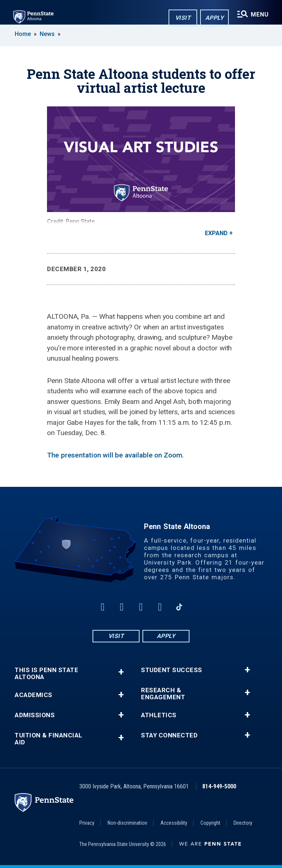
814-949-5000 (219, 786)
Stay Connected (169, 735)
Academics (34, 695)
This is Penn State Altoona (46, 674)
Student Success (172, 670)
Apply (215, 18)
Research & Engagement (163, 694)
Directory (243, 823)
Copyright (210, 823)
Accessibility (174, 823)
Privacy (87, 823)
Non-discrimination (127, 823)
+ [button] (121, 672)
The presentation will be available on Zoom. (115, 455)
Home (23, 34)
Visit (183, 18)
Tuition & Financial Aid (49, 739)
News (47, 34)
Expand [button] (216, 233)
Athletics (159, 715)
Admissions (35, 715)
